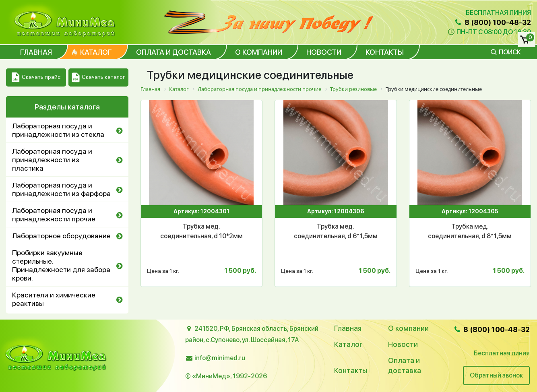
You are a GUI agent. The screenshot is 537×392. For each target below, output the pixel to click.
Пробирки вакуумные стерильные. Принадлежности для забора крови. (61, 265)
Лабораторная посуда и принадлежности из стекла (58, 130)
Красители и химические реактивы (54, 299)
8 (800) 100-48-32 (492, 22)
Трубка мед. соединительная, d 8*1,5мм (470, 231)
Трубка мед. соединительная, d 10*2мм (201, 231)
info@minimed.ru (220, 358)
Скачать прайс (36, 77)
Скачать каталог (98, 77)
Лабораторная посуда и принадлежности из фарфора (61, 189)
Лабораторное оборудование (61, 236)
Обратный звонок (496, 375)
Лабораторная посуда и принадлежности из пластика (52, 160)
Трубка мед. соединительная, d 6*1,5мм (336, 231)
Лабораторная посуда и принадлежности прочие (54, 215)
